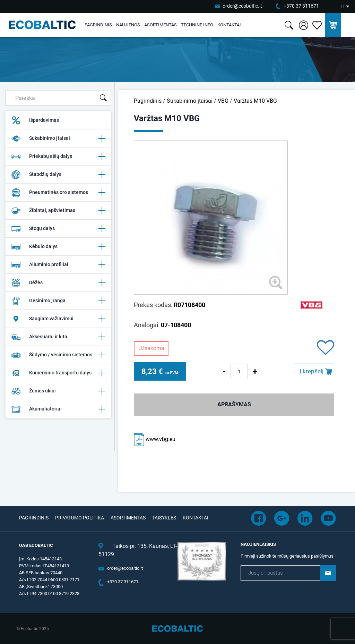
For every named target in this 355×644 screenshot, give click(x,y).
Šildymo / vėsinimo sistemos (58, 355)
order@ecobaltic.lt (242, 6)
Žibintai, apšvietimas (58, 211)
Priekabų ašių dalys (58, 156)
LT (343, 7)
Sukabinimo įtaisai (58, 138)
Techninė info (197, 25)
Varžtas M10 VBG (255, 101)
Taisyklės (164, 518)
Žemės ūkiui (58, 391)
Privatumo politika (80, 518)
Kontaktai (229, 25)
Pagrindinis (98, 25)
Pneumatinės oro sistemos (58, 193)
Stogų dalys (58, 229)
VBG (223, 101)
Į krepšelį (311, 371)
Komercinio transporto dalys (58, 373)
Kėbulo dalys (58, 247)
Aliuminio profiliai (58, 265)
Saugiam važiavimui (58, 319)
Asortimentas (161, 25)
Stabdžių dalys (58, 175)
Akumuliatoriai (58, 409)
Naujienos (128, 25)
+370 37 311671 (301, 6)
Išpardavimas (35, 120)
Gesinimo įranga (58, 301)
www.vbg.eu (155, 439)
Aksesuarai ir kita (58, 337)
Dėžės (58, 283)
